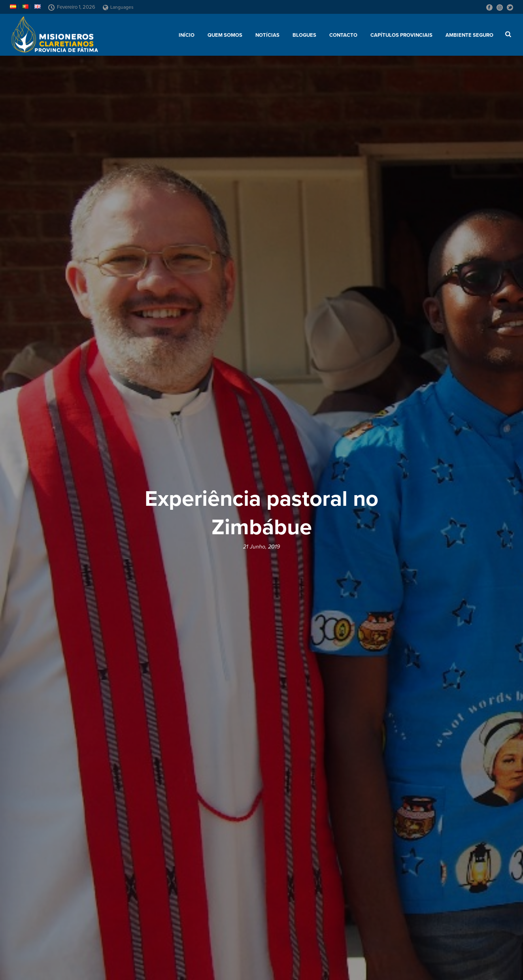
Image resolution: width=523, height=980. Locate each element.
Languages (118, 7)
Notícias (267, 35)
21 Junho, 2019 (261, 547)
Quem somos (225, 35)
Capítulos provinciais (401, 35)
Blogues (304, 35)
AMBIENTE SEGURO (469, 35)
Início (187, 35)
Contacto (343, 35)
